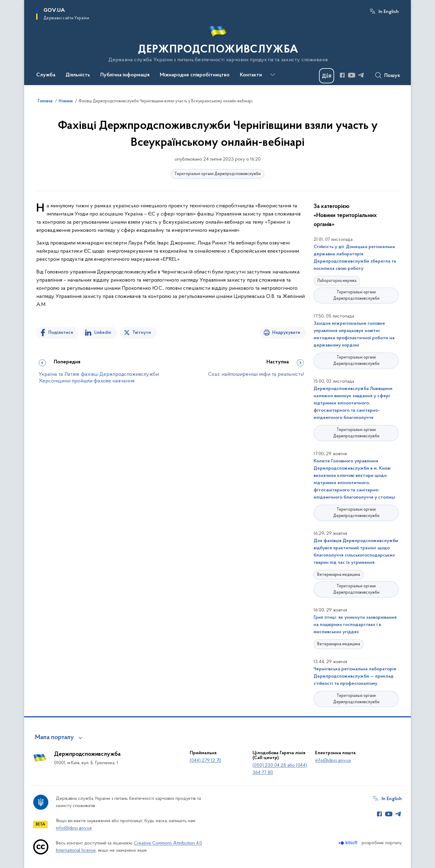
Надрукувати (286, 333)
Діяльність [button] (78, 75)
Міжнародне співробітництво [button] (195, 75)
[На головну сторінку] (218, 42)
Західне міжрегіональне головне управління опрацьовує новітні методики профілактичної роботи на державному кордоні (354, 334)
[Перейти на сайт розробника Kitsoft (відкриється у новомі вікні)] (349, 843)
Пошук (392, 76)
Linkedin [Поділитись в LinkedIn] (103, 333)
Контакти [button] (251, 75)
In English (389, 12)
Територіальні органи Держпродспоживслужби (217, 174)
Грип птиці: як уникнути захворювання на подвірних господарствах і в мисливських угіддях (355, 625)
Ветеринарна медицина (339, 575)
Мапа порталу (55, 738)
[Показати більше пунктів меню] (272, 75)
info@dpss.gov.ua (333, 761)
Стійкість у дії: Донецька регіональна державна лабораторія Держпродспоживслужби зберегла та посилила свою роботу (355, 258)
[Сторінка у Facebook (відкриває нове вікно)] (342, 75)
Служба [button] (46, 75)
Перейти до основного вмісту (4, 4)
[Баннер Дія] (327, 76)
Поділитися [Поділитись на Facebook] (61, 333)
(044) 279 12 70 (205, 761)
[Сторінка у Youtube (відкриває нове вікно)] (352, 75)
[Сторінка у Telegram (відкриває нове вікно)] (361, 75)
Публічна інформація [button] (125, 75)
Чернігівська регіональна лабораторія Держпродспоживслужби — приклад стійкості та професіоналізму (355, 676)
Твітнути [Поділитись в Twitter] (142, 333)
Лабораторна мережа (337, 281)
